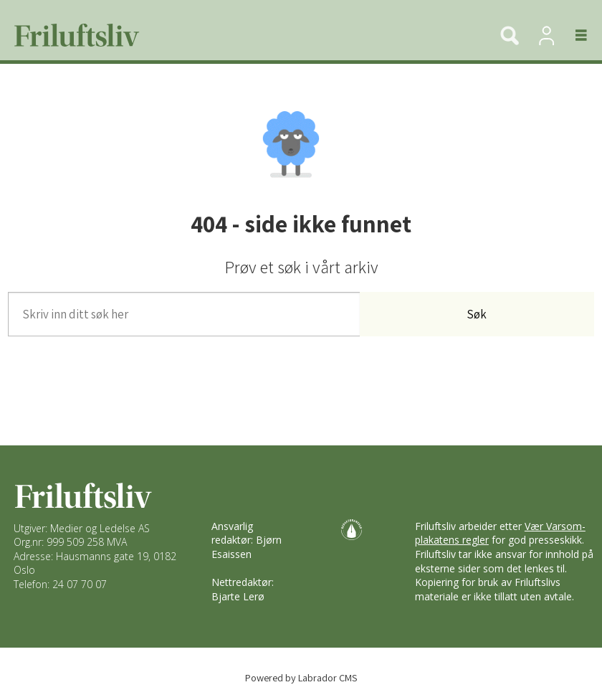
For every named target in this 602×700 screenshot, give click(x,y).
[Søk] (510, 35)
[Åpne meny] (573, 35)
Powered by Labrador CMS (301, 677)
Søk (477, 314)
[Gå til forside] (72, 35)
